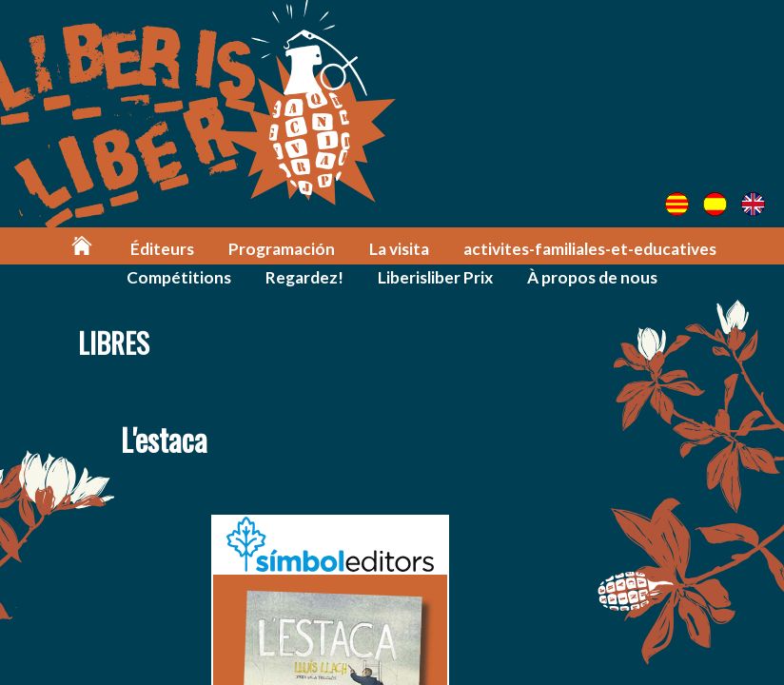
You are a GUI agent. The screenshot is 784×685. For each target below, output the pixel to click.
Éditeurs (162, 249)
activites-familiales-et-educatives (590, 249)
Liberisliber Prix (435, 277)
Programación (282, 249)
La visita (399, 249)
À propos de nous (592, 277)
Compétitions (179, 277)
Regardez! (304, 277)
